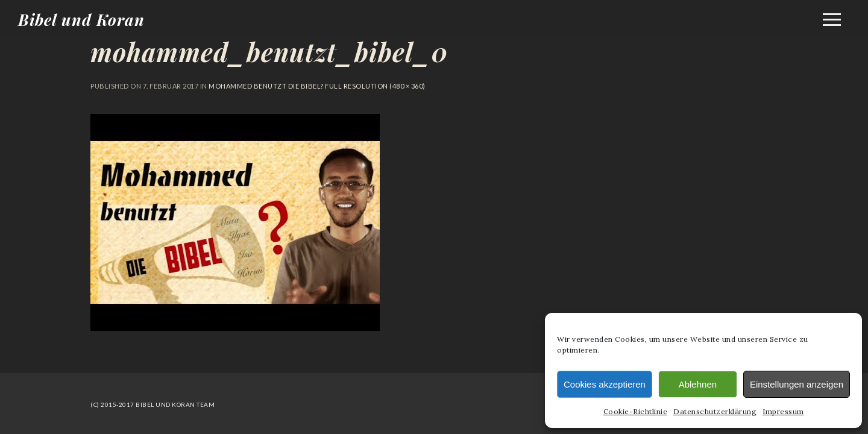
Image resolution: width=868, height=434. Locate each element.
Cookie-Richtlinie (636, 411)
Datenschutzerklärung (715, 411)
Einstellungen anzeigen (797, 384)
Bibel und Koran (81, 20)
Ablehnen (698, 384)
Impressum (783, 411)
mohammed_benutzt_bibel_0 (269, 52)
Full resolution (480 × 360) (375, 86)
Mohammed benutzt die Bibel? (266, 86)
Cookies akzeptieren (605, 384)
